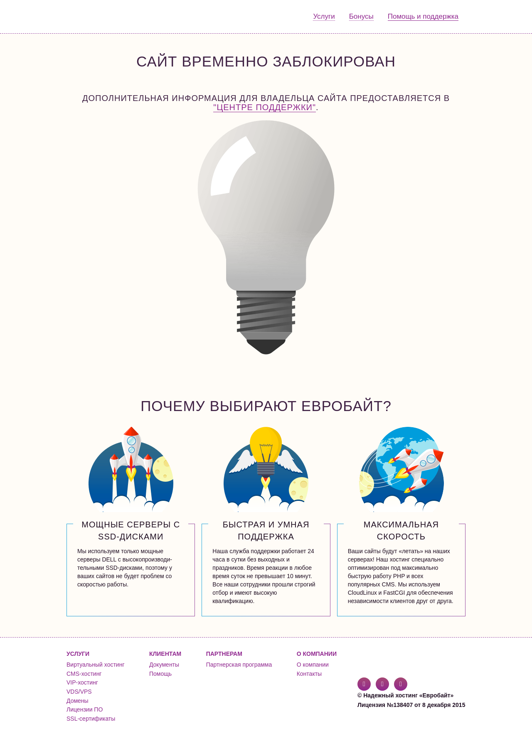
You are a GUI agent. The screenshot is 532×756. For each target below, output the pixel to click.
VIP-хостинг (82, 682)
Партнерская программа (239, 665)
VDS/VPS (79, 692)
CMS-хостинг (84, 674)
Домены (78, 701)
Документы (164, 665)
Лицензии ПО (85, 709)
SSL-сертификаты (91, 719)
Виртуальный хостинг (96, 665)
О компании (313, 665)
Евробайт (100, 17)
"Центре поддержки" (265, 107)
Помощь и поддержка (423, 16)
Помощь (160, 674)
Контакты (309, 674)
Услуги (324, 16)
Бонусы (361, 16)
